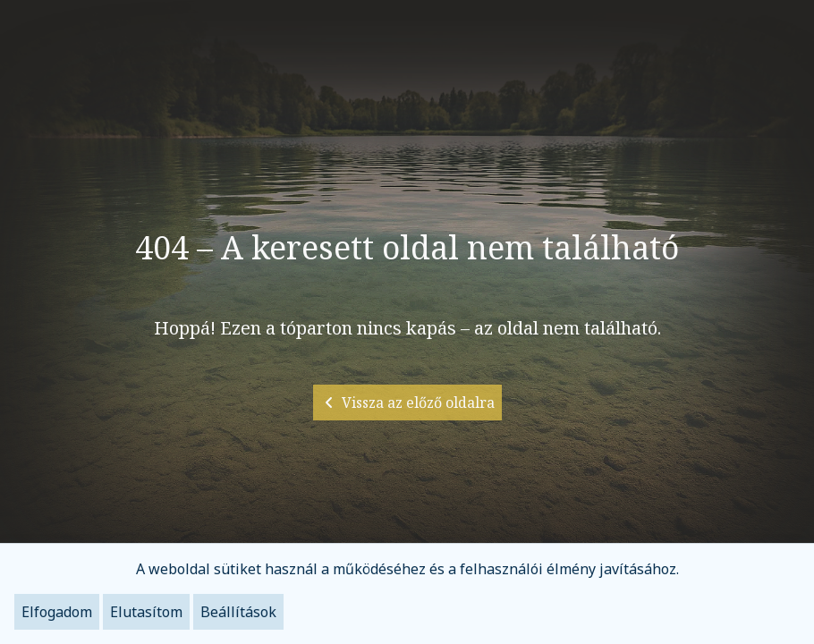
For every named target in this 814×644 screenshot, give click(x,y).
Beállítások (238, 612)
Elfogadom (57, 612)
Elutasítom (146, 612)
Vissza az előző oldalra (407, 402)
